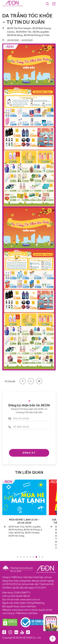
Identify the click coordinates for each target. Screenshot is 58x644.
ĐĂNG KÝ (29, 453)
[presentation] (31, 438)
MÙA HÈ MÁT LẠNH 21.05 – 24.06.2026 (24, 521)
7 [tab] (36, 557)
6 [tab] (33, 557)
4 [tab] (27, 557)
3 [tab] (24, 557)
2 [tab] (21, 557)
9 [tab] (43, 557)
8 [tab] (39, 557)
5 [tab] (30, 557)
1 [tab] (18, 557)
